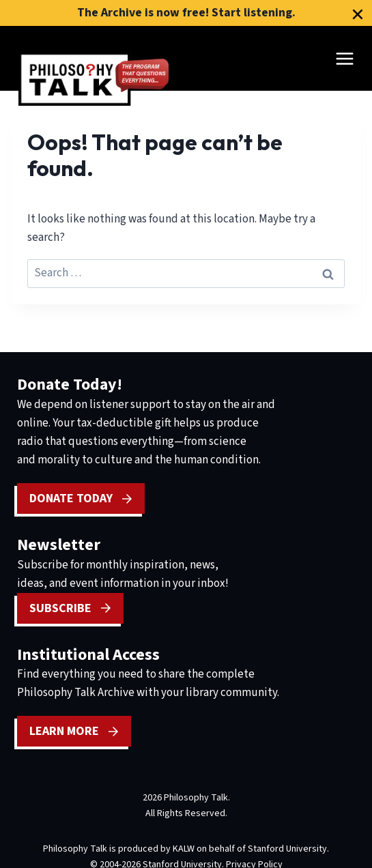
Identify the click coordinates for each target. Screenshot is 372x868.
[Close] (358, 14)
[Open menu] (344, 58)
